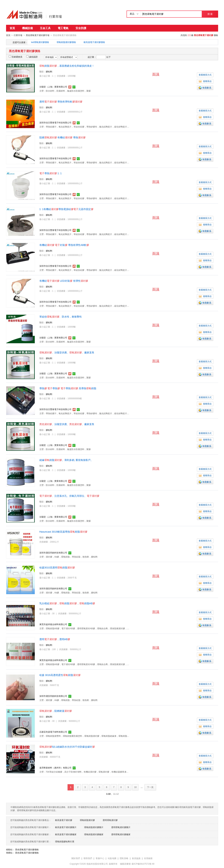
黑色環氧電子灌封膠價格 (27, 849)
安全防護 (81, 28)
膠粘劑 (49, 72)
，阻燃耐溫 (56, 711)
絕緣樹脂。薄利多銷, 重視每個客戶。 (66, 460)
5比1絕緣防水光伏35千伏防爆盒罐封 (67, 747)
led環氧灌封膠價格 (40, 42)
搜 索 (210, 14)
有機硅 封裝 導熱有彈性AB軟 (64, 245)
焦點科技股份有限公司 (97, 864)
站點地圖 (112, 858)
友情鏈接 (148, 858)
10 (135, 787)
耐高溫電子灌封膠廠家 (66, 834)
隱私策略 (124, 858)
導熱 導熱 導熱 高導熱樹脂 (68, 388)
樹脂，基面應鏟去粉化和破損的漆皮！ (67, 66)
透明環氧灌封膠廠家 (121, 834)
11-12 (116, 794)
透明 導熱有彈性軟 (61, 101)
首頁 (12, 28)
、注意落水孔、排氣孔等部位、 (69, 496)
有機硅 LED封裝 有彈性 (64, 281)
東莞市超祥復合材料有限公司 (53, 624)
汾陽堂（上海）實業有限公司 (53, 87)
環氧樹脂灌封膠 (87, 820)
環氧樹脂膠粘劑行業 (65, 841)
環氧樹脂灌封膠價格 (66, 42)
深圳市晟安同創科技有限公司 (53, 553)
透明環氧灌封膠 (110, 820)
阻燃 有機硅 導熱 (63, 137)
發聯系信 (205, 81)
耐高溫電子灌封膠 (64, 820)
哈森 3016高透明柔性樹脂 (60, 675)
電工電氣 (63, 28)
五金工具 (45, 28)
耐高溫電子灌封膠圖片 (66, 827)
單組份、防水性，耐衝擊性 (61, 316)
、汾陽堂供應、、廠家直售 (67, 352)
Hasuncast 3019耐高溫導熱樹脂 (63, 532)
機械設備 (27, 28)
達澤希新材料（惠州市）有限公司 (55, 768)
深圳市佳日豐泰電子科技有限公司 (55, 122)
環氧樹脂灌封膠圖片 (94, 827)
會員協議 (136, 858)
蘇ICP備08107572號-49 (143, 864)
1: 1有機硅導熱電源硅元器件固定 (66, 209)
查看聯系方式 (205, 75)
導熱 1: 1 (51, 173)
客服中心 (100, 858)
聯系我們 (88, 858)
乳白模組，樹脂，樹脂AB (67, 603)
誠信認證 (32, 57)
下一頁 (150, 787)
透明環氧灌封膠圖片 (121, 827)
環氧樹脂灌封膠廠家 (94, 834)
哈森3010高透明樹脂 (57, 567)
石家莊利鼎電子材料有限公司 (53, 732)
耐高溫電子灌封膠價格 (94, 42)
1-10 (108, 794)
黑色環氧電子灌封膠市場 (38, 35)
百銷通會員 (16, 57)
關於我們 (76, 858)
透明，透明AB (55, 639)
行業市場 (55, 17)
